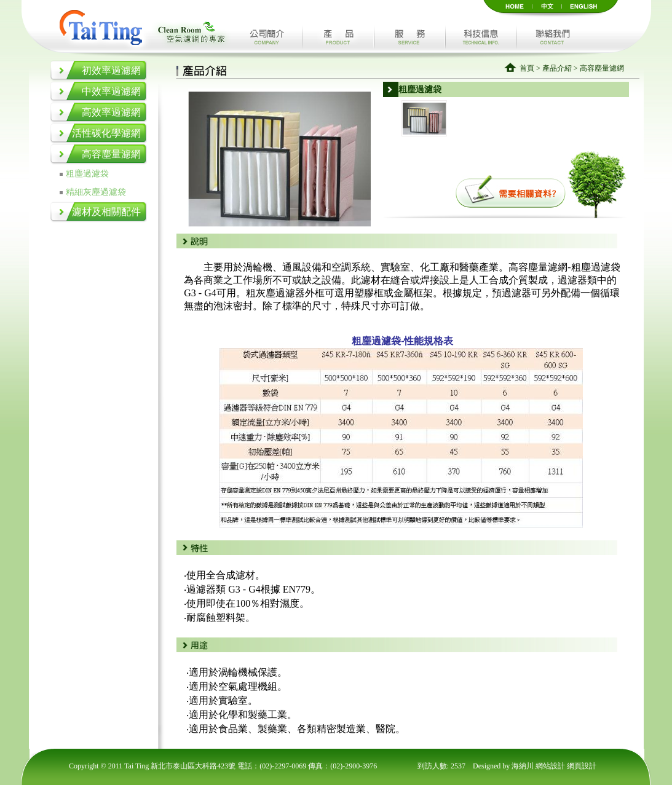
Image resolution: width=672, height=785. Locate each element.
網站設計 (551, 766)
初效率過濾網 (111, 70)
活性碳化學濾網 (106, 133)
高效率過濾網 (111, 112)
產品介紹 (557, 68)
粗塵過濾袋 (87, 174)
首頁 (527, 68)
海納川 (524, 766)
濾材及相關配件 (106, 212)
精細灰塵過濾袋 (96, 192)
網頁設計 (582, 766)
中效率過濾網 (111, 91)
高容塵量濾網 (111, 154)
